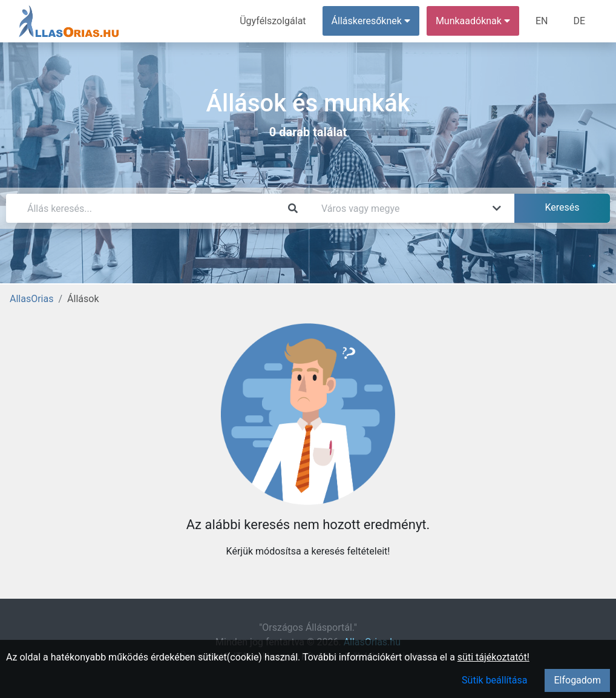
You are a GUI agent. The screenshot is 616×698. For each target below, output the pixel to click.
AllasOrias (31, 299)
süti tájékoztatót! (493, 657)
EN (542, 21)
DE (579, 21)
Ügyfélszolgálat (273, 21)
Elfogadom (577, 680)
